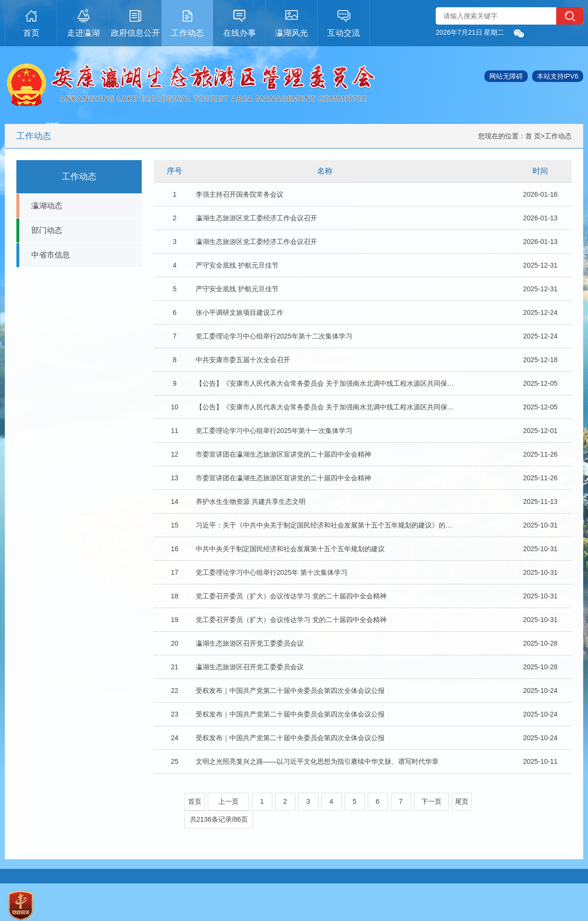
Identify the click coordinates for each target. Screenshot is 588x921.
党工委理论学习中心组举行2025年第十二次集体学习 (274, 336)
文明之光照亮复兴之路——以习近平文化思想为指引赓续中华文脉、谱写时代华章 (317, 761)
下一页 (431, 801)
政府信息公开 (135, 22)
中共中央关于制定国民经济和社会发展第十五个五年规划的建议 (290, 549)
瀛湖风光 (292, 22)
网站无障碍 (506, 76)
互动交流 (344, 22)
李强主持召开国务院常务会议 (240, 194)
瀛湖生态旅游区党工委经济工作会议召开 (256, 218)
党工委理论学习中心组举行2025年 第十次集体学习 (272, 572)
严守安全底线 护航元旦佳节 (237, 265)
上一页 (228, 801)
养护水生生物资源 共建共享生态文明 (251, 501)
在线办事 (240, 22)
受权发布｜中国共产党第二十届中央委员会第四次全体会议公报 (290, 691)
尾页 (462, 801)
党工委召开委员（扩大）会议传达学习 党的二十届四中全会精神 (291, 596)
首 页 (533, 136)
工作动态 (187, 22)
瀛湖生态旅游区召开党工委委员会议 (250, 643)
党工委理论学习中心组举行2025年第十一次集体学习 (274, 431)
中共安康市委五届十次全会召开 (243, 360)
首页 (31, 22)
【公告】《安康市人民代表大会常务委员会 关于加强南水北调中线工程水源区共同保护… (325, 383)
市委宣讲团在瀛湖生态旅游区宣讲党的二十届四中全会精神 (283, 454)
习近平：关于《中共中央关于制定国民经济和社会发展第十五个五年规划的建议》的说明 (325, 525)
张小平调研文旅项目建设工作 (240, 312)
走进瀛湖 (83, 22)
